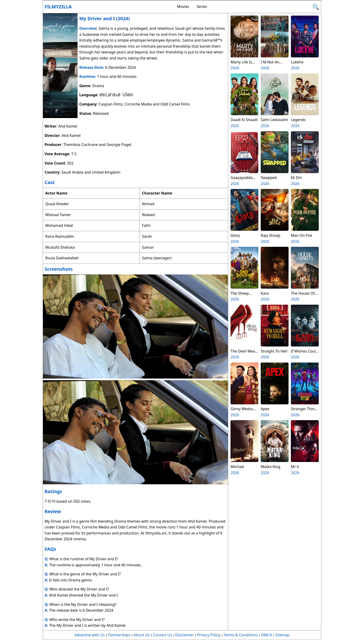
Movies (183, 7)
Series (202, 7)
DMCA (267, 635)
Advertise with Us (90, 635)
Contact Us (162, 635)
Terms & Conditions (241, 635)
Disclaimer (184, 635)
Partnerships (119, 635)
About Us (142, 635)
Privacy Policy (209, 635)
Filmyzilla (58, 7)
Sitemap (283, 635)
